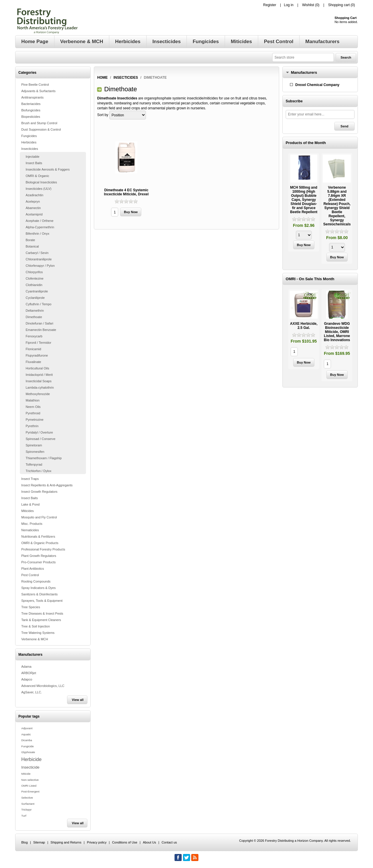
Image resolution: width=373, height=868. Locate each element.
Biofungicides (31, 110)
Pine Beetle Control (35, 85)
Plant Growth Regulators (39, 556)
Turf (24, 816)
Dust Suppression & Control (41, 129)
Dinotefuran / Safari (39, 323)
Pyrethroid (33, 413)
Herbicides (29, 142)
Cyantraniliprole (37, 291)
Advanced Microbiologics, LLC (43, 686)
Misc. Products (32, 524)
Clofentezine (35, 278)
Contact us (169, 842)
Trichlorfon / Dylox (38, 471)
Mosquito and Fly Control (39, 517)
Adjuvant (27, 728)
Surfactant (28, 804)
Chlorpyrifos (34, 272)
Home (102, 78)
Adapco (27, 679)
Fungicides (29, 136)
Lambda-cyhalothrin (40, 387)
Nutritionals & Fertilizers (38, 536)
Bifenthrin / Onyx (37, 234)
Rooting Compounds (36, 581)
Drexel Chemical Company (317, 85)
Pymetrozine (35, 420)
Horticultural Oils (37, 368)
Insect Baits (34, 163)
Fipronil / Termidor (38, 343)
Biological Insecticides (41, 182)
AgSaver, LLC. (32, 692)
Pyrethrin (32, 426)
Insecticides (30, 149)
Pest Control (30, 575)
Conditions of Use (125, 842)
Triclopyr (26, 810)
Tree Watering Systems (38, 633)
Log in (289, 5)
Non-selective (30, 780)
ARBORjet (29, 673)
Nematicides (30, 530)
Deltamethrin (35, 311)
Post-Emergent (30, 792)
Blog (24, 842)
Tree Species (31, 607)
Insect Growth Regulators (39, 492)
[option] (304, 203)
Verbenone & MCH (35, 639)
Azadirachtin (35, 195)
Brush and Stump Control (39, 123)
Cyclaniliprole (35, 298)
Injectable (32, 157)
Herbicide (31, 759)
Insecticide (30, 767)
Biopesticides (31, 117)
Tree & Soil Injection (36, 626)
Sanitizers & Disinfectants (39, 594)
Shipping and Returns (66, 842)
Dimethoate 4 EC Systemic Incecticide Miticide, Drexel (126, 192)
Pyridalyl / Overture (39, 432)
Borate (30, 240)
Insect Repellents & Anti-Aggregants (47, 485)
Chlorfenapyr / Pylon (40, 266)
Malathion (33, 400)
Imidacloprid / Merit (39, 375)
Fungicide (28, 746)
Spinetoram (34, 445)
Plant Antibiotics (33, 569)
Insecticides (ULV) (38, 189)
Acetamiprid (34, 214)
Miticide (26, 774)
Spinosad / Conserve (41, 439)
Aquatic (26, 734)
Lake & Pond (30, 504)
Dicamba (27, 740)
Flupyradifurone (37, 355)
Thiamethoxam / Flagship (44, 458)
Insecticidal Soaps (39, 381)
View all (78, 700)
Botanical (32, 246)
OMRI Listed (29, 786)
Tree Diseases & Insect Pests (42, 613)
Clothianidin (34, 285)
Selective (27, 798)
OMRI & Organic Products (40, 543)
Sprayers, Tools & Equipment (42, 601)
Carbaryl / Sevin (37, 253)
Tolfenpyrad (34, 464)
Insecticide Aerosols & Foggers (48, 169)
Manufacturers (304, 72)
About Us (149, 842)
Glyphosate (28, 752)
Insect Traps (30, 479)
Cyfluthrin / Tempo (38, 304)
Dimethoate (34, 317)
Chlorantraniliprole (39, 259)
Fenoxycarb (34, 336)
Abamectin (33, 208)
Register (270, 5)
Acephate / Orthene (39, 221)
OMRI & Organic (37, 176)
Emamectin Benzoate (41, 330)
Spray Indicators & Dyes (38, 588)
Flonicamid (33, 349)
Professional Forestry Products (43, 549)
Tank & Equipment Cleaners (41, 620)
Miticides (28, 511)
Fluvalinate (33, 362)
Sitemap (39, 842)
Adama (26, 667)
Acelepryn (33, 201)
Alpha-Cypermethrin (40, 227)
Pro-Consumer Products (38, 562)
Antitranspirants (32, 97)
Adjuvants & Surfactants (38, 91)
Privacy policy (97, 842)
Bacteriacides (31, 104)
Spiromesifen (35, 452)
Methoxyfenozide (38, 394)
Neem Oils (33, 407)
